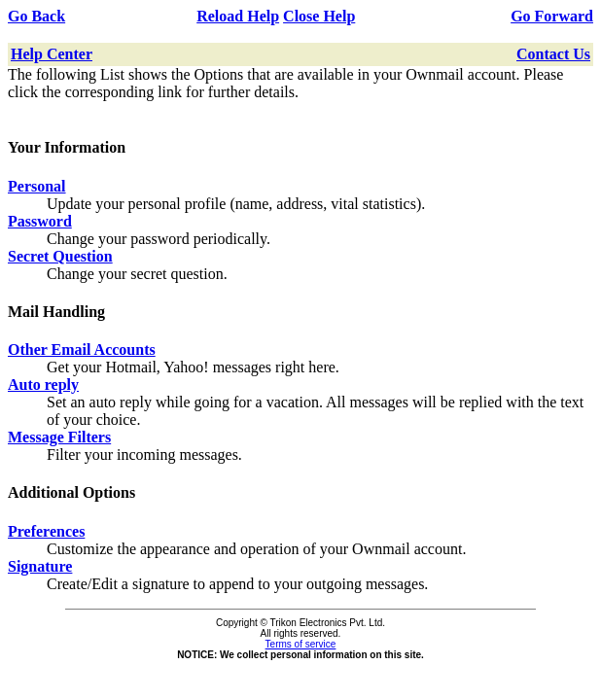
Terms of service (301, 644)
